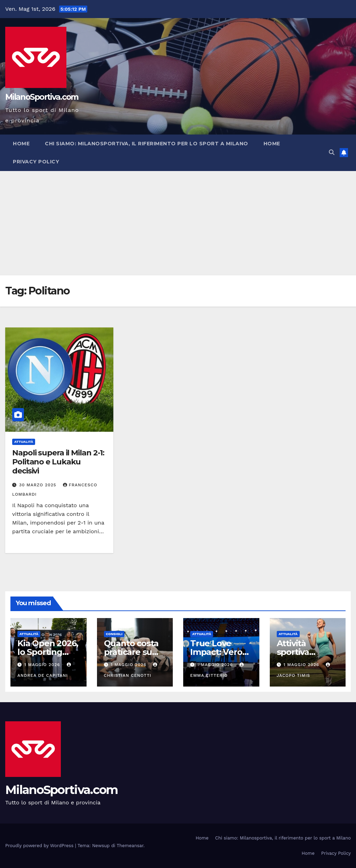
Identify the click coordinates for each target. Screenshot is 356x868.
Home (21, 144)
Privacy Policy (36, 162)
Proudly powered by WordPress (40, 846)
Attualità (24, 442)
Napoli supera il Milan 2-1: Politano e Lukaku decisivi (58, 462)
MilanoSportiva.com (42, 97)
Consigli (114, 634)
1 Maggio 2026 (43, 665)
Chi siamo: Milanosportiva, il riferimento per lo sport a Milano (147, 144)
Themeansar (130, 846)
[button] (332, 152)
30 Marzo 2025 (39, 485)
